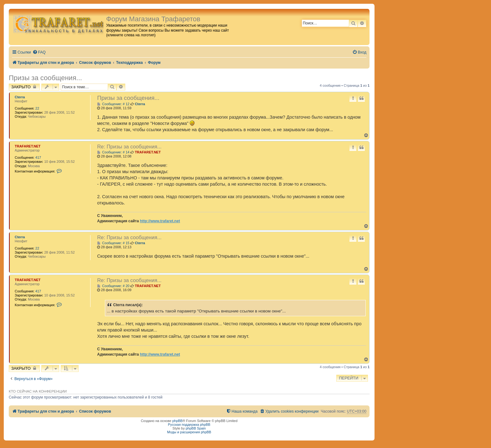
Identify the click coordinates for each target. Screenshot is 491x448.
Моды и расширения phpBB (189, 432)
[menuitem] (39, 52)
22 (37, 108)
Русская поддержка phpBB (189, 425)
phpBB (177, 421)
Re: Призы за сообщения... (129, 147)
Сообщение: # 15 (113, 243)
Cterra (20, 97)
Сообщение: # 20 (113, 286)
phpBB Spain (196, 428)
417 (38, 157)
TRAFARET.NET (28, 146)
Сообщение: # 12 (113, 104)
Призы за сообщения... (45, 78)
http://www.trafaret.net (160, 221)
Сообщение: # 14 (113, 152)
